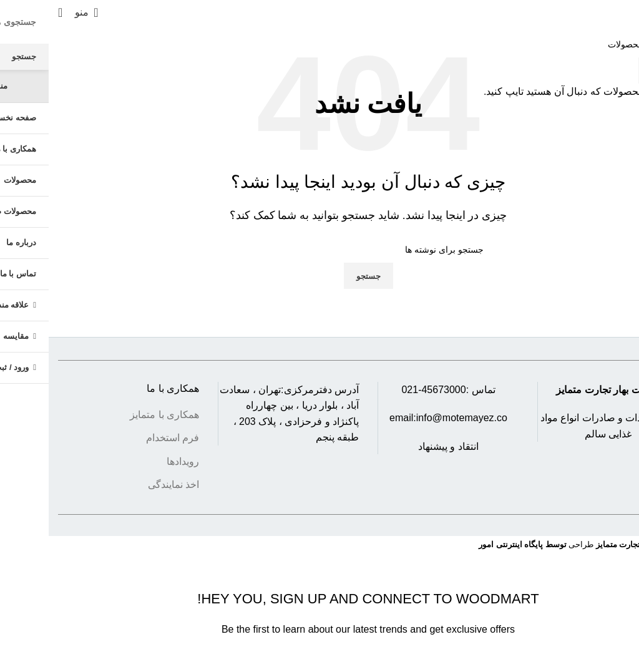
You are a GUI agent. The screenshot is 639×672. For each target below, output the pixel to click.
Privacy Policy (400, 664)
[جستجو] (12, 12)
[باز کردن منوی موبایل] (38, 12)
